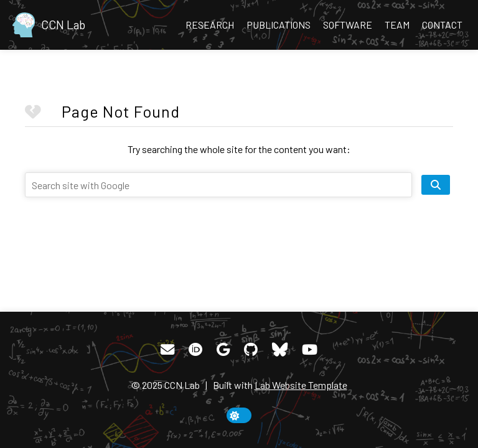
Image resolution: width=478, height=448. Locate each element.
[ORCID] (195, 350)
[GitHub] (251, 350)
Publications (279, 25)
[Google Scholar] (223, 350)
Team (397, 25)
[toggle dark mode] (239, 415)
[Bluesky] (280, 350)
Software (348, 25)
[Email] (167, 350)
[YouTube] (310, 350)
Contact (442, 25)
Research (210, 25)
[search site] (436, 185)
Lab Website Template (301, 385)
